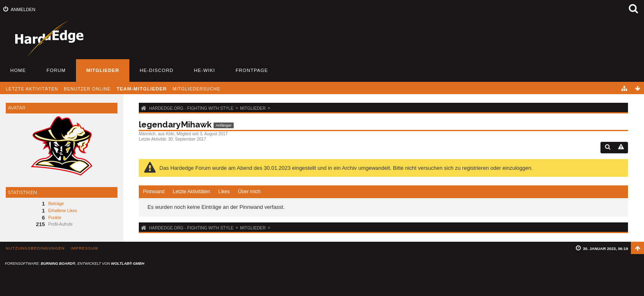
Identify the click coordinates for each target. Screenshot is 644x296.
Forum (56, 70)
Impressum (84, 248)
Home (18, 70)
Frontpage (252, 70)
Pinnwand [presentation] (154, 192)
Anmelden (23, 9)
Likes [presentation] (224, 192)
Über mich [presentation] (249, 192)
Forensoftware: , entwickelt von (75, 264)
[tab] (154, 192)
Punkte (55, 218)
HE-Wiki (204, 70)
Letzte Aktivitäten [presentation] (192, 192)
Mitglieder (103, 70)
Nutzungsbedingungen (35, 248)
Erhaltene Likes (62, 211)
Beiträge (56, 204)
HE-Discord (156, 70)
